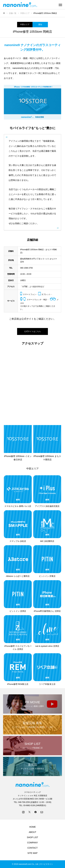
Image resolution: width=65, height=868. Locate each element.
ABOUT (32, 832)
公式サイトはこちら (32, 331)
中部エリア (25, 24)
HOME (32, 827)
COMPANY (32, 843)
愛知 (40, 24)
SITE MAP (32, 853)
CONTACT (33, 848)
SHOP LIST (33, 837)
